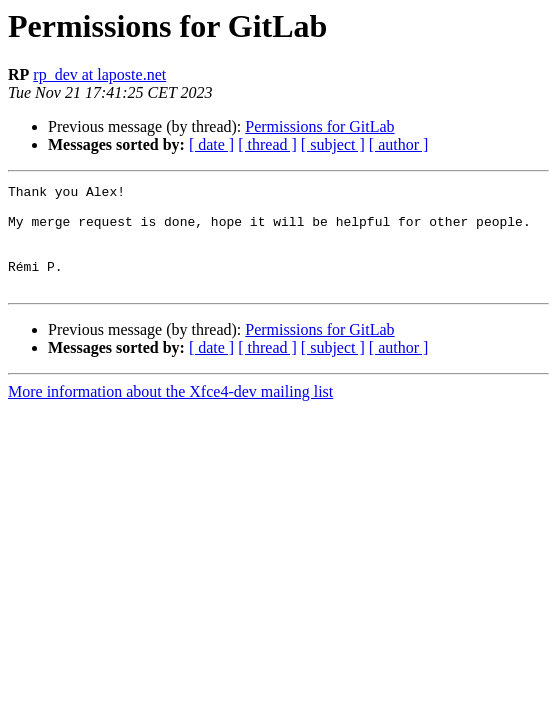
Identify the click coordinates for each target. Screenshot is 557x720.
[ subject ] (333, 144)
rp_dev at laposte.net (99, 74)
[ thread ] (267, 144)
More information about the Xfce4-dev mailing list (170, 412)
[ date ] (211, 144)
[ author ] (399, 144)
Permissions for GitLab (319, 126)
